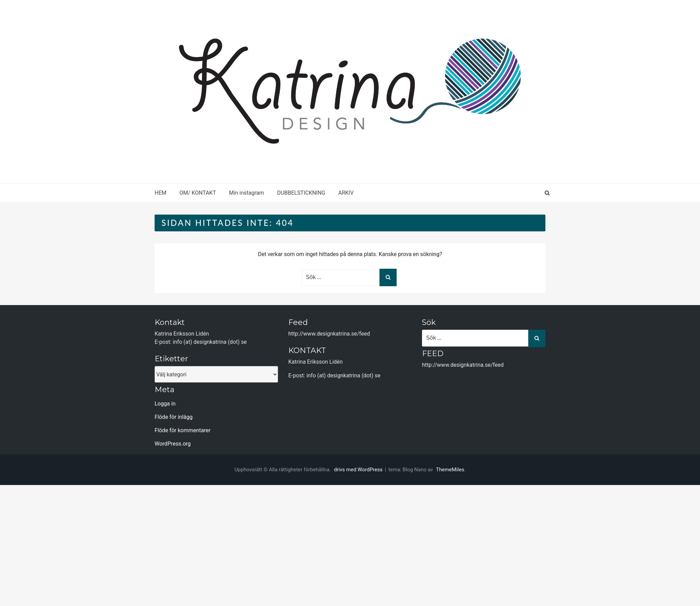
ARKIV (346, 193)
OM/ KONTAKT (198, 193)
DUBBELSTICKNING (301, 193)
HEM (160, 193)
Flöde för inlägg (174, 417)
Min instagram (246, 193)
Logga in (165, 404)
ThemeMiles (450, 470)
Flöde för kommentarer (183, 430)
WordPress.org (173, 444)
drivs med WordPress (359, 470)
